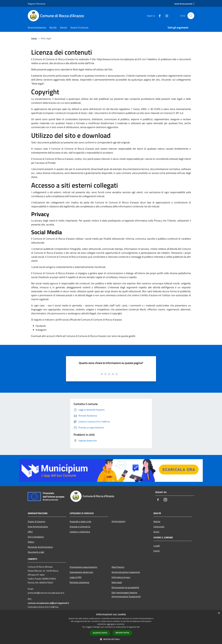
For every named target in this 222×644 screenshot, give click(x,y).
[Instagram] (166, 16)
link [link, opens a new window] (138, 627)
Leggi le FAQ (76, 577)
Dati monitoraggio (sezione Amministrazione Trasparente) (126, 594)
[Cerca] (191, 16)
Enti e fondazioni (36, 537)
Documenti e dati (36, 552)
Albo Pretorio (118, 567)
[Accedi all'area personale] (183, 4)
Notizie (157, 521)
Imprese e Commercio (80, 527)
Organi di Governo (36, 521)
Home (34, 38)
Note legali (117, 582)
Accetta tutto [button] (100, 633)
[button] (111, 639)
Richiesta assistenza (79, 582)
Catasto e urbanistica (80, 532)
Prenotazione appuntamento (83, 567)
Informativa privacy (121, 577)
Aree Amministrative (38, 527)
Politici (31, 542)
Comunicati (159, 527)
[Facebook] (159, 16)
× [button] (219, 613)
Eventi (157, 551)
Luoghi (157, 546)
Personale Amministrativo (40, 547)
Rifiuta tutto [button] (122, 633)
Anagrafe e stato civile (80, 521)
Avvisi (156, 532)
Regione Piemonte (37, 4)
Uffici (30, 532)
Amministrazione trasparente (126, 572)
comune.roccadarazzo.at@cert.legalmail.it (48, 603)
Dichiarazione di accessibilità (125, 587)
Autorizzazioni (118, 521)
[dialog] (111, 627)
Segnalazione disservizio (81, 572)
